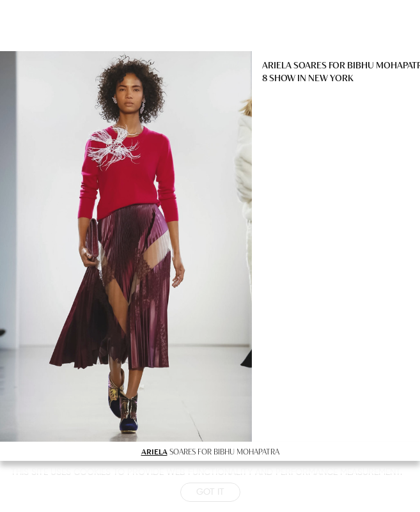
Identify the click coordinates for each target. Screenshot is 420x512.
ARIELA (154, 451)
